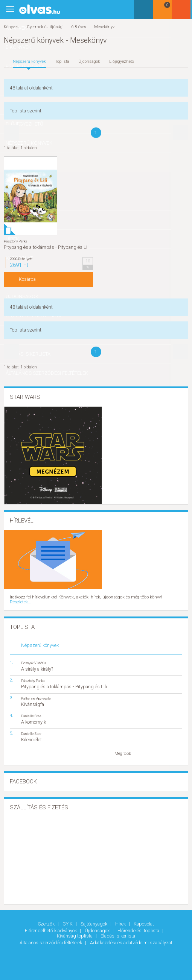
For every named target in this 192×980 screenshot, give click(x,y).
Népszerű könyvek (29, 61)
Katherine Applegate (36, 693)
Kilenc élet (31, 734)
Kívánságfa (33, 699)
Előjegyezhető (122, 61)
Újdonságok (89, 61)
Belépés (183, 12)
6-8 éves (79, 27)
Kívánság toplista (75, 931)
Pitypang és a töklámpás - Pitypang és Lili (47, 247)
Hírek (121, 919)
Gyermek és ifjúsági (45, 27)
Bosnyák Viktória (34, 658)
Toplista (62, 61)
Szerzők (47, 919)
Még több (123, 748)
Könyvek (11, 27)
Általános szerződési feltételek (51, 937)
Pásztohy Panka (16, 241)
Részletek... (171, 597)
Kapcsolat (144, 919)
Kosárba (27, 279)
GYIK (68, 919)
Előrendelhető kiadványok (51, 925)
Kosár (163, 12)
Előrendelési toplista (139, 925)
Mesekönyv (104, 27)
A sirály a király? (37, 664)
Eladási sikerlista (118, 931)
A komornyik (34, 717)
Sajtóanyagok (94, 919)
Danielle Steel (32, 711)
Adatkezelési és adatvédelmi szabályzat (131, 937)
